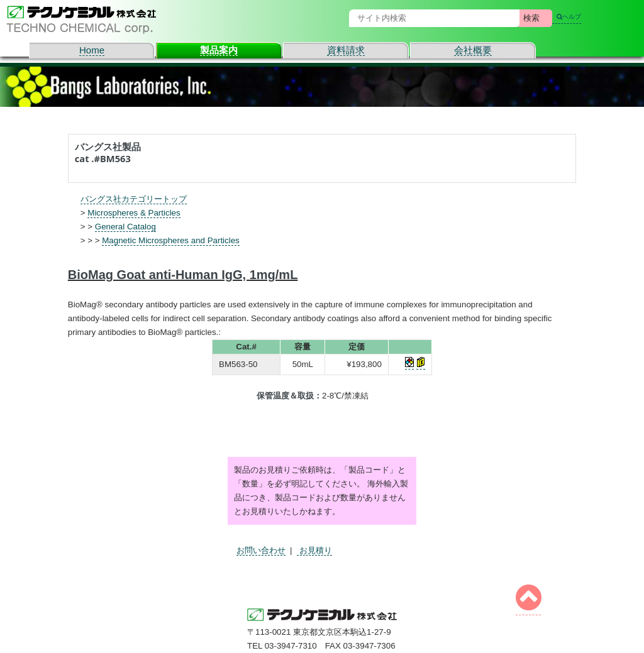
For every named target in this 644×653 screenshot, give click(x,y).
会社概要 (473, 50)
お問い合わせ (261, 550)
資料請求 (346, 50)
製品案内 (219, 50)
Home (92, 50)
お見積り (314, 550)
